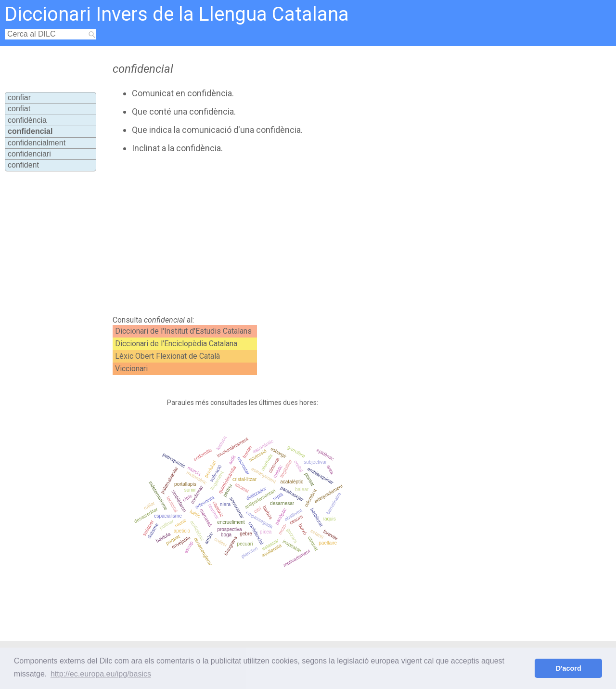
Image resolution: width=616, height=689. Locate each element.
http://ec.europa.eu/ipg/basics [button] (101, 674)
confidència (27, 120)
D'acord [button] (569, 668)
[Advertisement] (285, 234)
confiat (19, 109)
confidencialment (37, 143)
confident (23, 165)
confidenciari (29, 154)
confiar (19, 97)
